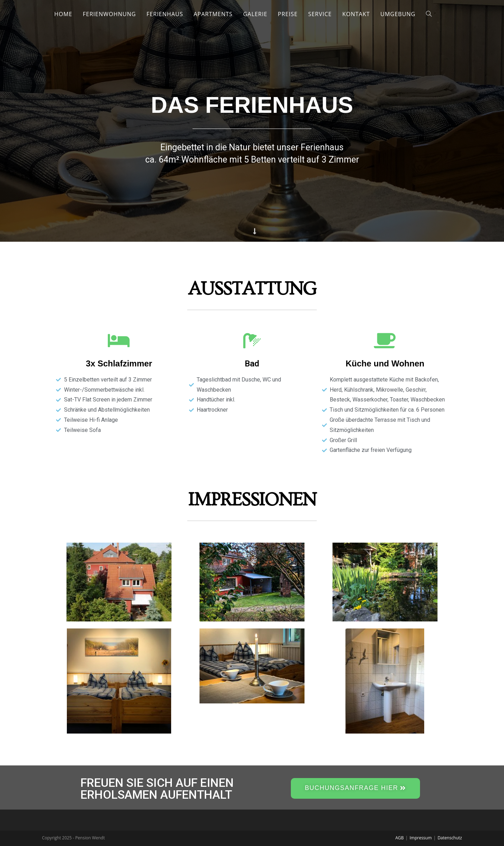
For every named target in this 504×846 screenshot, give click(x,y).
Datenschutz (450, 838)
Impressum (421, 838)
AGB (400, 838)
